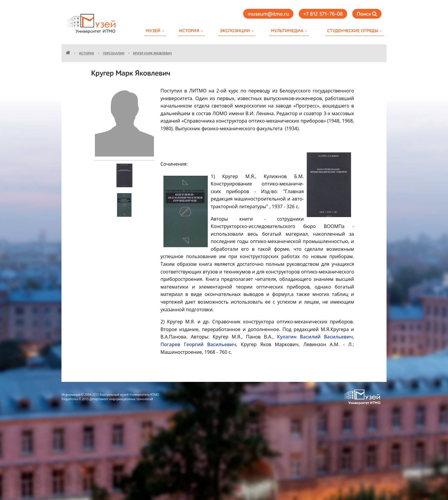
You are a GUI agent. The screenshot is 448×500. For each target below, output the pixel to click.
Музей (153, 31)
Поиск (367, 14)
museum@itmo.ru (268, 14)
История (189, 31)
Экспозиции (235, 31)
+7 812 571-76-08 (323, 14)
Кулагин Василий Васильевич (315, 337)
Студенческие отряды (353, 31)
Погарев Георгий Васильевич (198, 344)
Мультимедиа (287, 31)
